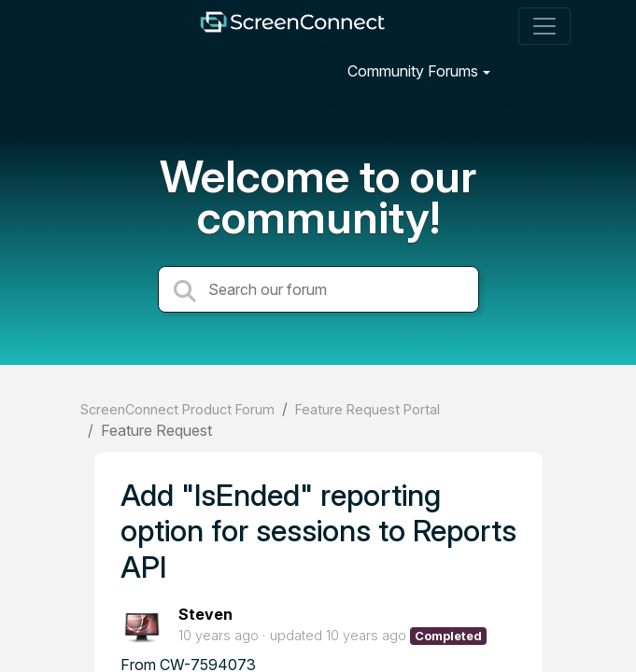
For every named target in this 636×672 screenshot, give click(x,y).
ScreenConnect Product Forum (177, 409)
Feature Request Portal (367, 409)
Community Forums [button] (413, 71)
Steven (205, 614)
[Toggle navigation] (544, 26)
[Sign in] (542, 70)
